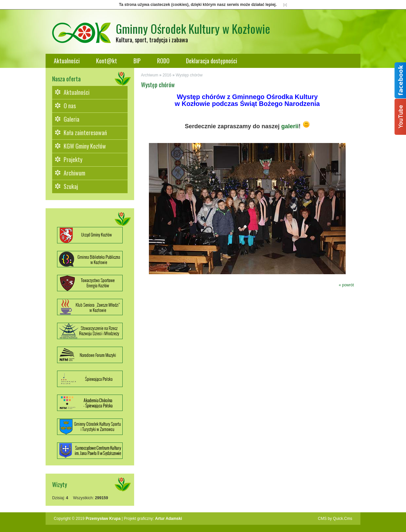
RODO (163, 61)
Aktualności (67, 61)
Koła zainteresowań (85, 133)
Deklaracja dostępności (212, 61)
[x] (285, 5)
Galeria (71, 119)
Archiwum (74, 173)
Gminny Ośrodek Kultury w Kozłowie (193, 28)
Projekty (73, 159)
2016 (167, 75)
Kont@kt (107, 61)
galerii (290, 126)
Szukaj (71, 186)
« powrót (346, 285)
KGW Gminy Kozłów (85, 146)
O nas (70, 106)
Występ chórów (189, 75)
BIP (137, 61)
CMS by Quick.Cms (335, 519)
